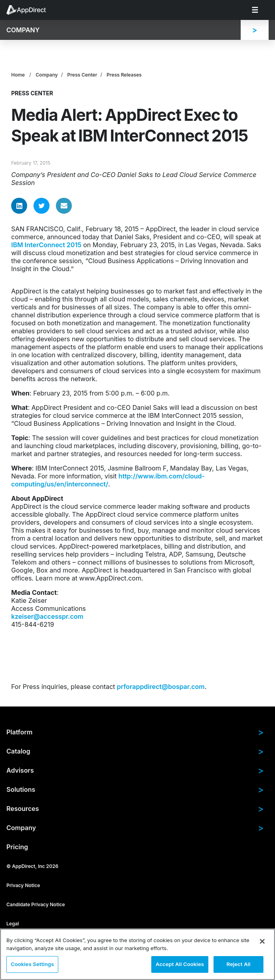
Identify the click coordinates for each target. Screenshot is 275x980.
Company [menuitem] (23, 30)
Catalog (135, 751)
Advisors (135, 770)
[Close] (262, 941)
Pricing (17, 847)
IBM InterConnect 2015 (46, 245)
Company (47, 75)
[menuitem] (30, 10)
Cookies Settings (32, 964)
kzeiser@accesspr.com (47, 616)
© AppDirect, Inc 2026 (32, 866)
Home (18, 75)
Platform (135, 732)
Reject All (238, 964)
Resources (135, 809)
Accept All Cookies (180, 964)
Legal (13, 923)
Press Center (82, 75)
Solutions (135, 789)
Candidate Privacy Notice (36, 904)
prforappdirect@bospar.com (161, 687)
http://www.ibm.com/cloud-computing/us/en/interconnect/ (108, 480)
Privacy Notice (23, 885)
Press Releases (124, 75)
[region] (137, 954)
